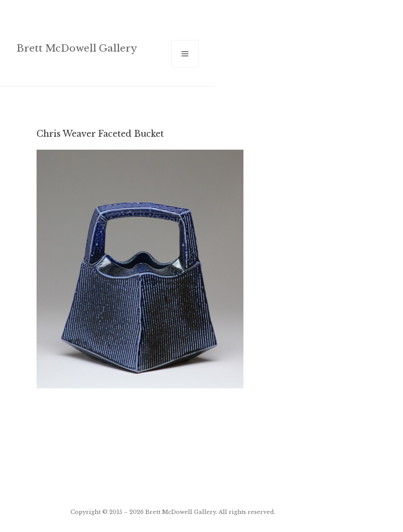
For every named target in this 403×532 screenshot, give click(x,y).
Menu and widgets (185, 67)
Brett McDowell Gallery (77, 48)
